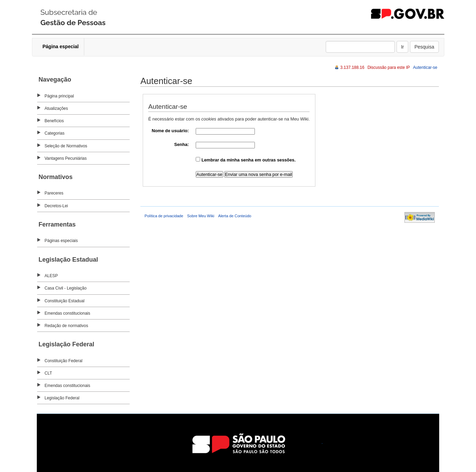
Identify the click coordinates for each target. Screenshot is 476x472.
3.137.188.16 (352, 67)
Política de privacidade (164, 216)
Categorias (55, 133)
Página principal (59, 96)
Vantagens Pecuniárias (66, 158)
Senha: (181, 144)
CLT (48, 373)
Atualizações (56, 108)
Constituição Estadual (65, 301)
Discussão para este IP (388, 67)
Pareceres (54, 193)
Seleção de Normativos (66, 146)
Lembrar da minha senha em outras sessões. (249, 160)
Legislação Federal (62, 398)
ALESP (51, 276)
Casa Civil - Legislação (66, 288)
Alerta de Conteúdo (235, 216)
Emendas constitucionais (68, 313)
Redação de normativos (67, 326)
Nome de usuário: (170, 131)
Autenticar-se (425, 67)
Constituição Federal (64, 361)
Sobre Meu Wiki (201, 216)
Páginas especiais (61, 241)
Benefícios (54, 121)
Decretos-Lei (56, 206)
